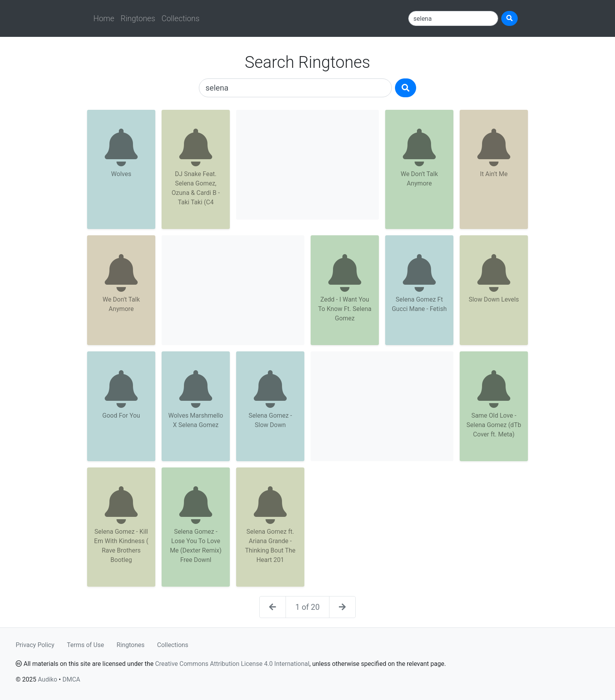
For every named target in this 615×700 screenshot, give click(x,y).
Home (104, 18)
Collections (181, 18)
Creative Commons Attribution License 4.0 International (232, 664)
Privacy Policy (35, 645)
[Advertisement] (307, 165)
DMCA (71, 679)
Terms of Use (86, 645)
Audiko (47, 679)
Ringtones (138, 18)
